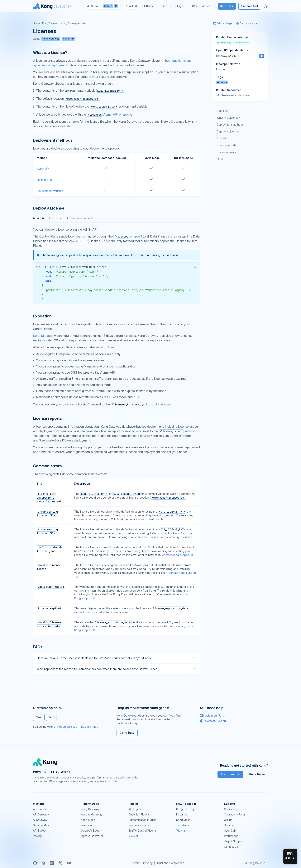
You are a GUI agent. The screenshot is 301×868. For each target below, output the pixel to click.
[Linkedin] (52, 863)
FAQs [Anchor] (38, 647)
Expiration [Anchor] (42, 316)
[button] (195, 267)
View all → (135, 836)
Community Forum (235, 814)
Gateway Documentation (233, 42)
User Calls (230, 831)
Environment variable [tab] (80, 218)
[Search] (102, 6)
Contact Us (231, 847)
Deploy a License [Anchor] (49, 208)
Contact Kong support (88, 612)
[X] (60, 863)
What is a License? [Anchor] (50, 53)
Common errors (226, 152)
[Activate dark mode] (266, 6)
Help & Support (234, 841)
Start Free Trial (249, 6)
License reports (226, 145)
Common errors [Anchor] (47, 466)
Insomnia (86, 825)
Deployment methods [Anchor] (53, 140)
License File (44, 180)
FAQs (220, 159)
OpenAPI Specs (91, 831)
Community (231, 809)
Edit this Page (90, 727)
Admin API (69, 39)
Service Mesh (42, 825)
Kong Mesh (88, 820)
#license (222, 82)
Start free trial (230, 774)
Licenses (222, 111)
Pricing (37, 836)
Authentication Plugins (142, 820)
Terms (135, 863)
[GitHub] (35, 863)
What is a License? (228, 118)
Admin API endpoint (109, 114)
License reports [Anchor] (47, 418)
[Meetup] (43, 863)
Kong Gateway (50, 23)
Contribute (127, 733)
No (51, 717)
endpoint (128, 236)
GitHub (228, 820)
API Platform (41, 809)
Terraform (183, 825)
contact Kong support (176, 555)
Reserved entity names (236, 95)
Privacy (148, 863)
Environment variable (50, 191)
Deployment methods (230, 125)
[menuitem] (149, 6)
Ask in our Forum (213, 716)
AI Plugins (135, 809)
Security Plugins (139, 825)
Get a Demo (227, 6)
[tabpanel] (117, 266)
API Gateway (41, 814)
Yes (39, 717)
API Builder (40, 831)
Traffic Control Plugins (143, 831)
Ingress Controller (92, 836)
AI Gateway (40, 820)
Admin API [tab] (40, 218)
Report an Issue (67, 727)
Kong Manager (43, 336)
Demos (228, 825)
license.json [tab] (57, 218)
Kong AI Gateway (92, 814)
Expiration (223, 138)
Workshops (231, 836)
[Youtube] (69, 863)
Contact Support (213, 721)
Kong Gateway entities (74, 23)
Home (36, 23)
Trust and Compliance (170, 863)
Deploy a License (228, 131)
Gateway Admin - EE (229, 56)
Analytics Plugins (139, 814)
